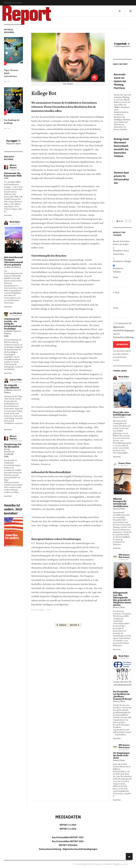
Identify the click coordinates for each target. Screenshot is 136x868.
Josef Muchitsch (16, 313)
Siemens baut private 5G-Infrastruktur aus (121, 178)
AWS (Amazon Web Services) (124, 556)
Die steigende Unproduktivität (12, 386)
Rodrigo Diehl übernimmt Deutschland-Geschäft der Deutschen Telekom (121, 148)
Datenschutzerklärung (123, 337)
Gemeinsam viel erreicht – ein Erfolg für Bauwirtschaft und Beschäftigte (13, 324)
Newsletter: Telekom (118, 270)
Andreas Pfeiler (16, 380)
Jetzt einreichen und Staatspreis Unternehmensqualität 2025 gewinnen (14, 261)
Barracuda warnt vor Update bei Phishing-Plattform (120, 81)
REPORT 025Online (68, 845)
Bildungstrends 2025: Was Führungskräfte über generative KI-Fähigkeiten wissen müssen (122, 599)
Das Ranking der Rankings (12, 122)
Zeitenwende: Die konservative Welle (13, 175)
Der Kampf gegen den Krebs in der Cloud (121, 756)
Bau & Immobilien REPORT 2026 (68, 841)
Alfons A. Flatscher (13, 166)
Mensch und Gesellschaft (9, 453)
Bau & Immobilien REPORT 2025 (68, 837)
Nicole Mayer (15, 222)
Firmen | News (119, 417)
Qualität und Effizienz (12, 267)
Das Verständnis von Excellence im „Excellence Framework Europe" (122, 695)
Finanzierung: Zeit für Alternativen (13, 446)
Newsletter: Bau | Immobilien (121, 252)
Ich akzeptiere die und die (122, 330)
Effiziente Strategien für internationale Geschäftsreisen (121, 503)
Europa (7, 449)
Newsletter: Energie (122, 261)
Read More (8, 215)
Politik (6, 178)
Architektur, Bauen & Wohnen (12, 332)
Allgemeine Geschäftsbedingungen (80, 849)
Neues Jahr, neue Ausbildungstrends (122, 414)
